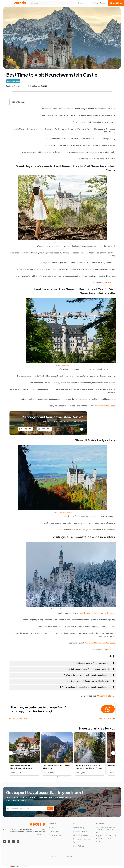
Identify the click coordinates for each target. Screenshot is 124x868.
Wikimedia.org (65, 365)
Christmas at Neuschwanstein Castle (100, 643)
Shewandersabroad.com (65, 242)
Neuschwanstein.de (106, 696)
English (14, 866)
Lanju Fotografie (61, 609)
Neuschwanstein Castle (13, 81)
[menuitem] (84, 3)
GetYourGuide (110, 283)
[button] (49, 102)
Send (50, 808)
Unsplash (71, 609)
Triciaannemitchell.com (65, 512)
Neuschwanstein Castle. (105, 406)
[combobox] (50, 3)
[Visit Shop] (116, 3)
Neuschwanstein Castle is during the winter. (97, 613)
